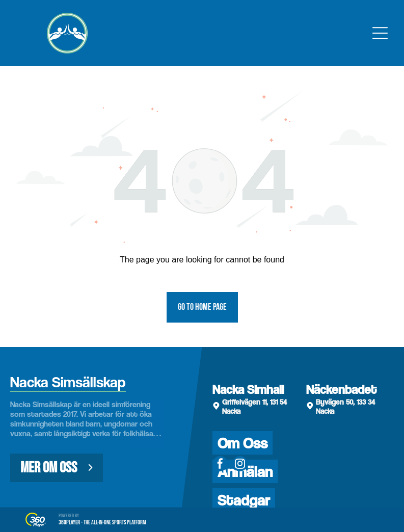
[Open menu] (380, 33)
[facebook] (220, 465)
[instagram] (240, 465)
